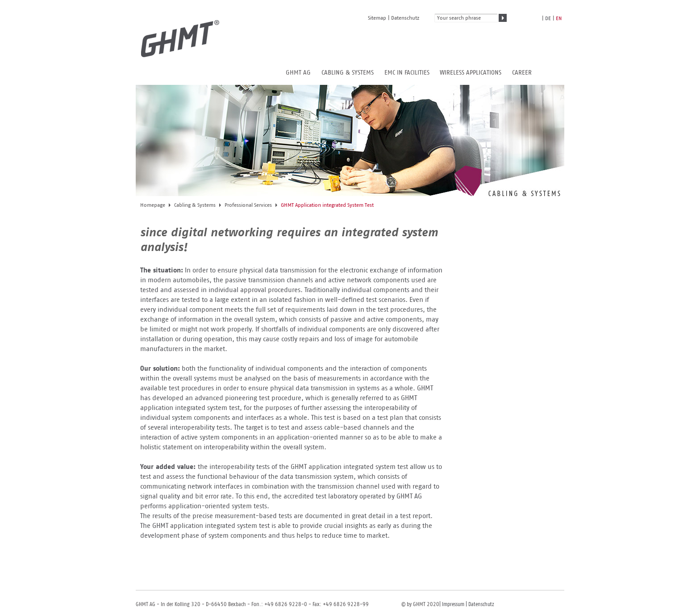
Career (522, 73)
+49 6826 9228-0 (285, 605)
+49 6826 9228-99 (346, 605)
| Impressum (452, 605)
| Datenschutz (479, 605)
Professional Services (248, 205)
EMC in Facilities (407, 73)
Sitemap (377, 18)
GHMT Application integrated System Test (327, 205)
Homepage (153, 205)
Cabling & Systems (348, 73)
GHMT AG (298, 73)
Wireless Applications (471, 73)
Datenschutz (405, 18)
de (548, 18)
